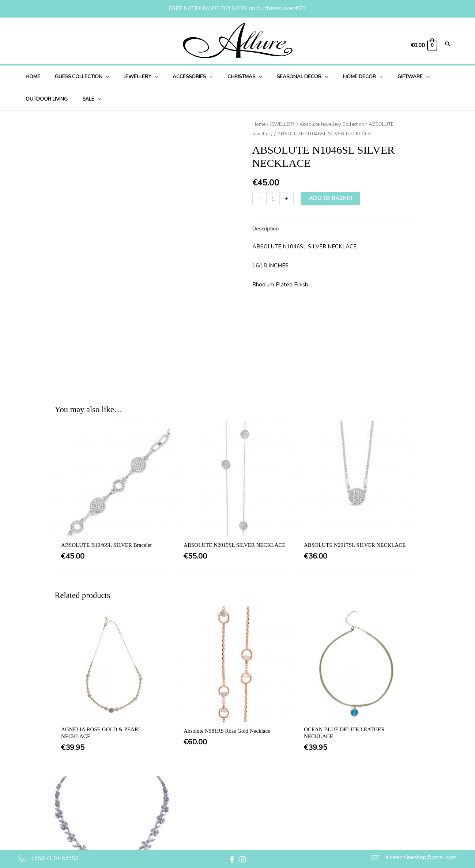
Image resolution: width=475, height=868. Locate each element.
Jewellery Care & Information (254, 828)
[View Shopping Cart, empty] (423, 46)
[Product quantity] (273, 198)
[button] (232, 860)
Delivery (228, 799)
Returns (227, 813)
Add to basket (331, 198)
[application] (99, 77)
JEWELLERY (284, 124)
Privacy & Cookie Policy (247, 784)
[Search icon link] (448, 45)
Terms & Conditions (242, 769)
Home (259, 124)
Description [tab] (267, 229)
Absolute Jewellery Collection (337, 124)
